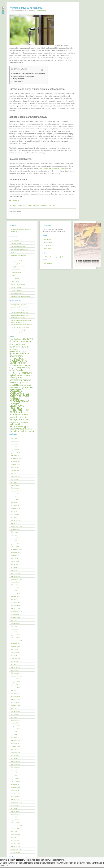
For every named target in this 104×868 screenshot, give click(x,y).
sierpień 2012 (15, 788)
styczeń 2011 (15, 811)
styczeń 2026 (15, 450)
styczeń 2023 (15, 520)
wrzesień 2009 (16, 829)
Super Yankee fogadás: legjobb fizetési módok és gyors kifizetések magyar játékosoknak (21, 322)
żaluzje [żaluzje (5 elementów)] (31, 431)
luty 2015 (14, 735)
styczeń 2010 (15, 820)
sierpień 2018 (15, 647)
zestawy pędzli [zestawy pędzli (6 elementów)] (17, 429)
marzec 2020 (15, 597)
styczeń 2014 (15, 761)
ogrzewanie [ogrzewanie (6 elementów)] (27, 387)
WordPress (50, 257)
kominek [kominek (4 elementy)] (12, 370)
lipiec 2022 (14, 532)
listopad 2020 (15, 576)
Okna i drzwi (15, 281)
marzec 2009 (15, 840)
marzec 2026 (15, 444)
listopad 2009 (15, 823)
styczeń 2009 (15, 843)
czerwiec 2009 (16, 835)
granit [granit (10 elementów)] (13, 363)
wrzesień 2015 (16, 723)
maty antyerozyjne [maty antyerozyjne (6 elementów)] (16, 379)
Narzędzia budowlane (18, 267)
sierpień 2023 (15, 509)
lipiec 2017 (14, 685)
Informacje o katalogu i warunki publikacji (21, 231)
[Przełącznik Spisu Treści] (41, 70)
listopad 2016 (15, 700)
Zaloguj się (48, 239)
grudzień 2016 (16, 697)
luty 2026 (14, 447)
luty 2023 (14, 517)
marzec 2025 (15, 479)
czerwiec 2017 (16, 688)
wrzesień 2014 (16, 744)
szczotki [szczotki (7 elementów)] (26, 420)
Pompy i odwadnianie (18, 284)
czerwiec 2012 (16, 791)
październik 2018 (16, 641)
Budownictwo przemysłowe (20, 249)
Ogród (13, 276)
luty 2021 (14, 567)
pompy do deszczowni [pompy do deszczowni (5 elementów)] (19, 396)
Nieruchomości (16, 270)
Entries (48, 242)
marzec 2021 (15, 564)
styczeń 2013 (15, 779)
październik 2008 (16, 849)
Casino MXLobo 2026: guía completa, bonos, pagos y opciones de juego (20, 330)
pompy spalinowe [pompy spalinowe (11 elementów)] (17, 404)
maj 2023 (14, 512)
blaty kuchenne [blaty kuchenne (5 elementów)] (16, 339)
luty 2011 (14, 808)
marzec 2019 (15, 629)
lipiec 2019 (14, 620)
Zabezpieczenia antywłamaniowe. (23, 76)
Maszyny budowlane (18, 261)
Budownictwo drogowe (18, 246)
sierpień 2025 (15, 465)
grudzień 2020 (16, 573)
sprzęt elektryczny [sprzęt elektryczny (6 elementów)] (18, 418)
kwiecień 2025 (16, 476)
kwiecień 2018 (16, 658)
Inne (12, 252)
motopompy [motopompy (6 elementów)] (15, 382)
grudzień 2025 (16, 453)
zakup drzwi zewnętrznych (45, 205)
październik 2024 (16, 491)
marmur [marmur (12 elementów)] (16, 372)
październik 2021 (16, 550)
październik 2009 (16, 826)
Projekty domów (16, 287)
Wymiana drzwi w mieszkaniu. (26, 8)
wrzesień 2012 (16, 785)
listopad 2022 (15, 523)
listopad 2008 (15, 846)
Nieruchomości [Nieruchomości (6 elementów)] (24, 385)
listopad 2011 (15, 799)
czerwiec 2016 (16, 711)
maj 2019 (14, 626)
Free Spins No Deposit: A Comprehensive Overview (19, 306)
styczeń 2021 (15, 570)
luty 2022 (14, 541)
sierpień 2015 (15, 726)
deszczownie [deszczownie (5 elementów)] (15, 344)
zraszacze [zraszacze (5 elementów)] (29, 429)
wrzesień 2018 (16, 644)
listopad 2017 (15, 673)
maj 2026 (14, 438)
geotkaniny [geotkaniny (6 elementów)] (24, 354)
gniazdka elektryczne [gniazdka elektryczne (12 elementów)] (18, 359)
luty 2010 (14, 817)
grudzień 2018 (16, 635)
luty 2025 (14, 482)
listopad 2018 (15, 638)
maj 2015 (14, 732)
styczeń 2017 (15, 694)
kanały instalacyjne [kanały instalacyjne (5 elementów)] (24, 368)
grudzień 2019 (16, 606)
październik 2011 (16, 802)
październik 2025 (16, 459)
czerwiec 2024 (16, 494)
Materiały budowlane (18, 264)
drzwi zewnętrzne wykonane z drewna (52, 168)
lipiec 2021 (14, 559)
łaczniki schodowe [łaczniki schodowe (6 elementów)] (19, 431)
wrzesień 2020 (16, 582)
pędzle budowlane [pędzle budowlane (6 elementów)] (17, 413)
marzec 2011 (15, 805)
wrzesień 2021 (16, 553)
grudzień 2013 (16, 764)
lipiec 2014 (14, 749)
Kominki (14, 258)
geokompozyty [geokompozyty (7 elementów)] (18, 351)
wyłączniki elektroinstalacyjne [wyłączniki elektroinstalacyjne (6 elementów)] (19, 425)
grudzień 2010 (16, 814)
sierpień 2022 (15, 529)
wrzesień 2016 (16, 702)
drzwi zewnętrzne (29, 205)
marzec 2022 (15, 538)
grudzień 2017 (16, 670)
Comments (49, 245)
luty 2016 (14, 717)
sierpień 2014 (15, 747)
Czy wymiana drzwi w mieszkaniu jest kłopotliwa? (29, 74)
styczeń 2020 (15, 603)
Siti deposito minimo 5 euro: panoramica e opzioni (20, 316)
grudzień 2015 (16, 720)
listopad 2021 (15, 547)
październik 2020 (16, 579)
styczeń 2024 (15, 506)
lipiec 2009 (14, 832)
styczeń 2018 (15, 667)
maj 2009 (14, 838)
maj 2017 (14, 691)
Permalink (16, 201)
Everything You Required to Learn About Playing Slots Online (22, 311)
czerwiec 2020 (16, 588)
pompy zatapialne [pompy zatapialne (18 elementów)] (19, 409)
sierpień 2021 (15, 556)
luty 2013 (14, 776)
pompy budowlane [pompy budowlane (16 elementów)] (19, 393)
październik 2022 (16, 526)
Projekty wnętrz (16, 290)
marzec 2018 (15, 661)
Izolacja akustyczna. (19, 79)
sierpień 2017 (15, 682)
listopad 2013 (15, 767)
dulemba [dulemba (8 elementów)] (15, 347)
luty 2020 (14, 600)
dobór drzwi (18, 205)
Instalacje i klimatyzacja (19, 255)
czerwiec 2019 (16, 623)
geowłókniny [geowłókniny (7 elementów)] (16, 356)
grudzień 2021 (16, 544)
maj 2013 (14, 770)
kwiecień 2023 (16, 514)
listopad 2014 (15, 741)
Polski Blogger (47, 263)
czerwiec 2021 (16, 561)
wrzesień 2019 (16, 614)
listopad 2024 (15, 488)
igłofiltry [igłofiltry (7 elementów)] (22, 363)
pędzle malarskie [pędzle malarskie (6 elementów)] (19, 416)
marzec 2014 (15, 755)
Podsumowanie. (18, 81)
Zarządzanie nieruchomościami (21, 296)
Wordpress (48, 248)
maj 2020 (14, 591)
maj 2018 (14, 655)
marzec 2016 (15, 714)
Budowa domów (41, 11)
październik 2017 (16, 676)
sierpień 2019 (15, 617)
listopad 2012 (15, 782)
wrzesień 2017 (16, 679)
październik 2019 (16, 611)
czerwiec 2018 (16, 653)
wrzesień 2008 (16, 852)
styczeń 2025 (15, 485)
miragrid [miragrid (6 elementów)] (27, 380)
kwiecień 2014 (16, 752)
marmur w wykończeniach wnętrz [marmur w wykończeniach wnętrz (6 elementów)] (21, 374)
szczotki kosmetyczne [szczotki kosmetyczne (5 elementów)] (19, 422)
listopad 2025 (15, 456)
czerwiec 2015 (16, 729)
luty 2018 (14, 664)
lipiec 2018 (14, 650)
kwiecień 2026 (16, 441)
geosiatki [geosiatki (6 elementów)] (14, 354)
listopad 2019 (15, 608)
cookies (20, 860)
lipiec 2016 (14, 708)
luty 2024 (14, 503)
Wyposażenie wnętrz (18, 293)
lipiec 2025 (14, 468)
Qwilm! (62, 257)
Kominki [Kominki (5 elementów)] (19, 370)
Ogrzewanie (15, 278)
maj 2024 (14, 497)
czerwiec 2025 (16, 470)
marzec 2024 (15, 500)
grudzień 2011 (16, 796)
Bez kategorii (15, 240)
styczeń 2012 (15, 794)
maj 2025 (14, 473)
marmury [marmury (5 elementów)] (13, 378)
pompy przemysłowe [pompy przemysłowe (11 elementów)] (19, 400)
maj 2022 (14, 535)
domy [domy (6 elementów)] (24, 344)
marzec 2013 (15, 773)
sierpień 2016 (15, 705)
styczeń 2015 (15, 738)
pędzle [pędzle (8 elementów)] (14, 412)
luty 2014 (14, 758)
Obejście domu (16, 273)
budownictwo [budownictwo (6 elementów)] (25, 341)
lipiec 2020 (14, 585)
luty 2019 (14, 632)
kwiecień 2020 (16, 594)
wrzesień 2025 (16, 462)
